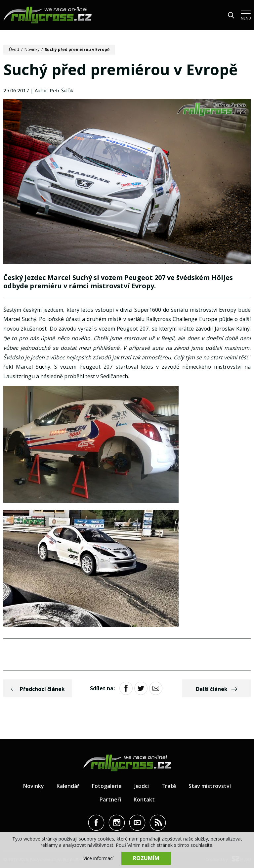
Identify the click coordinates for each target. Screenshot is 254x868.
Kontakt (144, 799)
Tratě (169, 786)
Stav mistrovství (210, 786)
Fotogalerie (107, 786)
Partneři (110, 799)
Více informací (98, 858)
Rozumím (146, 858)
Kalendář (68, 786)
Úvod (14, 49)
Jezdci (142, 786)
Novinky (32, 49)
